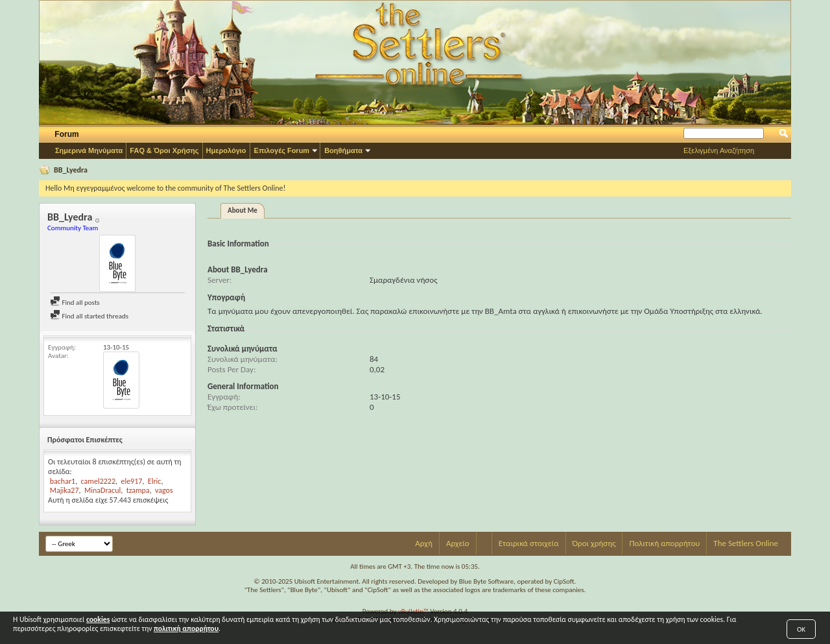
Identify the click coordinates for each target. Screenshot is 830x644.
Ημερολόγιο (226, 150)
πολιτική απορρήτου (186, 628)
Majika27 (65, 490)
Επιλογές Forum (282, 150)
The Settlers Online (746, 543)
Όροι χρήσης (594, 543)
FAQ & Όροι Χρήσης (164, 150)
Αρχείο (458, 543)
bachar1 (63, 481)
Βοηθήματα (343, 150)
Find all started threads (89, 316)
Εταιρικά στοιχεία (529, 543)
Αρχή (424, 543)
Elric (155, 481)
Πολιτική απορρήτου (664, 543)
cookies (98, 619)
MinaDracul (102, 490)
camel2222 (98, 481)
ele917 (131, 481)
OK (801, 629)
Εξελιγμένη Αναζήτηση (719, 150)
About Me (243, 210)
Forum (66, 134)
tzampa (138, 490)
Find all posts (75, 303)
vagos (164, 490)
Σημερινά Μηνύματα (89, 150)
